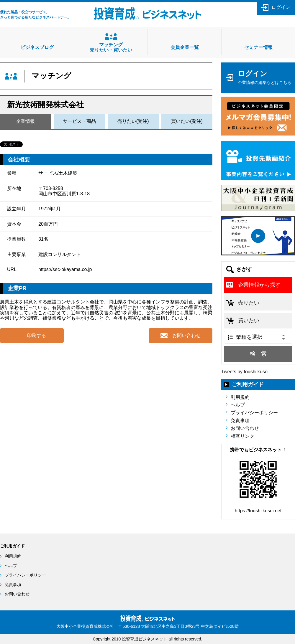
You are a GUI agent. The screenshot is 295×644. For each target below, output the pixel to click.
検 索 (258, 354)
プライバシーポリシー (254, 413)
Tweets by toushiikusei (245, 372)
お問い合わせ (245, 428)
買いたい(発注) (187, 121)
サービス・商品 (79, 121)
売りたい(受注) (133, 121)
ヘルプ (238, 405)
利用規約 (240, 397)
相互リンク (242, 436)
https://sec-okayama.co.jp (65, 269)
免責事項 (240, 421)
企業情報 (25, 121)
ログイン (281, 7)
